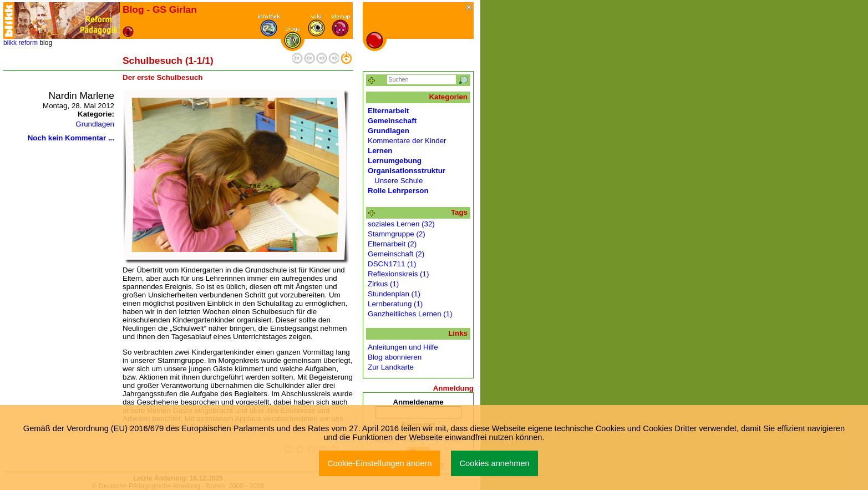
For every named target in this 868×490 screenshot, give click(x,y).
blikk (10, 43)
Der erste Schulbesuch (163, 77)
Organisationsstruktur (407, 171)
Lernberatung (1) (395, 304)
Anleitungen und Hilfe (403, 347)
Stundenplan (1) (394, 294)
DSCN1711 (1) (392, 264)
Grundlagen (95, 124)
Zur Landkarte (391, 367)
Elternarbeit (388, 111)
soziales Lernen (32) (401, 224)
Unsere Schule (399, 181)
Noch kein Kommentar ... (71, 138)
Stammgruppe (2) (397, 234)
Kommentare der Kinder (407, 141)
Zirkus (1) (383, 284)
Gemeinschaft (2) (396, 254)
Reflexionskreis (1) (398, 274)
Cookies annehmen (494, 463)
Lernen (380, 151)
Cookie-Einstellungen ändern (379, 463)
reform (28, 43)
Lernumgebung (395, 161)
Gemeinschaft (392, 121)
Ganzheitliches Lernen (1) (410, 314)
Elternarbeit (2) (392, 244)
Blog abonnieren (395, 357)
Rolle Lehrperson (398, 191)
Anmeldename (418, 402)
